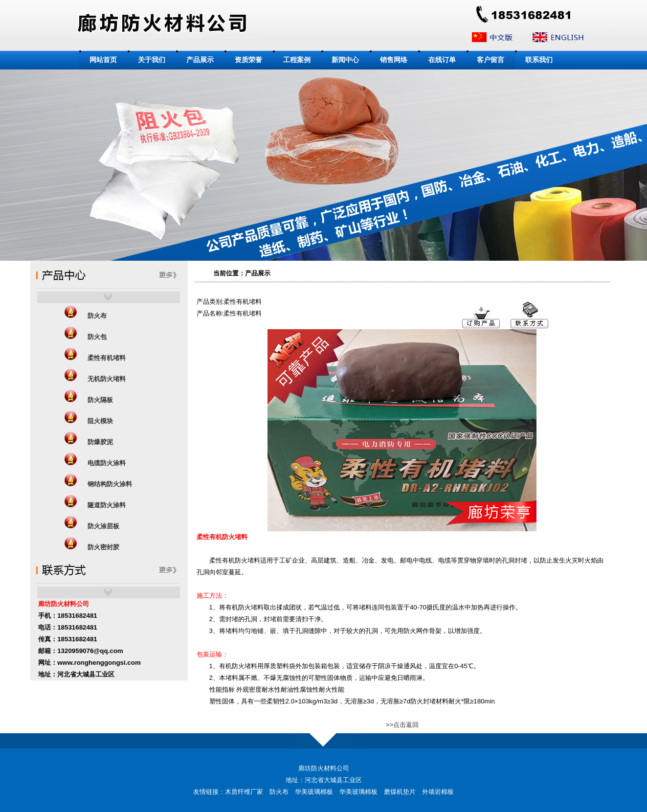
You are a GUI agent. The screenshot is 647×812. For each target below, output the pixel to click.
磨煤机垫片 (400, 792)
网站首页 (103, 60)
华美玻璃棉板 (314, 792)
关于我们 (152, 60)
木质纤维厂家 (244, 792)
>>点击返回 (402, 725)
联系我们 (539, 60)
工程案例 (297, 60)
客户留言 (491, 60)
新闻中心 (345, 60)
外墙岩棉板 (438, 792)
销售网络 (394, 60)
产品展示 (200, 60)
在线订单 (442, 60)
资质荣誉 (248, 60)
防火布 (279, 792)
